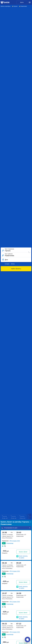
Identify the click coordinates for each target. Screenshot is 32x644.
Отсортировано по (9, 528)
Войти (22, 2)
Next (31, 517)
